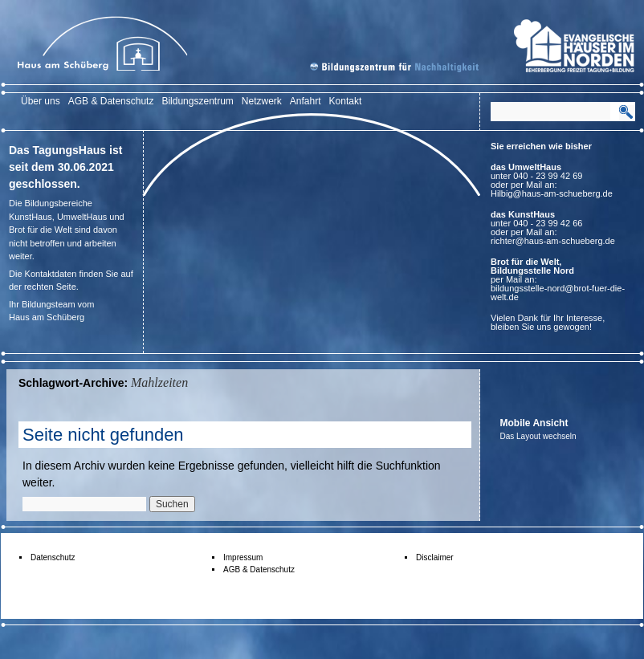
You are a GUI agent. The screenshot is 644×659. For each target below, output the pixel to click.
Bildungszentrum (197, 101)
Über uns (41, 101)
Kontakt (346, 101)
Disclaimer (435, 557)
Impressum (243, 557)
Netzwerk (262, 101)
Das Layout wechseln (538, 436)
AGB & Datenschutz (111, 101)
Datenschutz (53, 557)
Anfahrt (306, 101)
